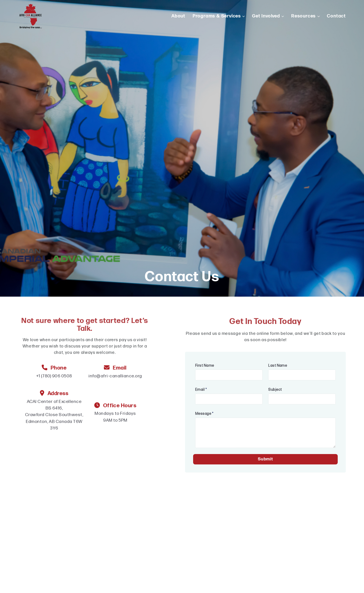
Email (201, 390)
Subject (275, 390)
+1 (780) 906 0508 (54, 376)
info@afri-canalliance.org (115, 376)
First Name (205, 366)
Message (204, 414)
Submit (265, 459)
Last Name (278, 366)
